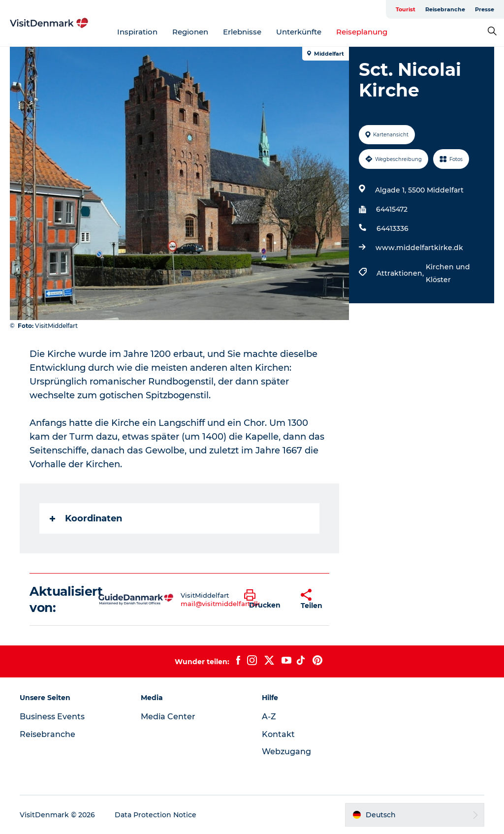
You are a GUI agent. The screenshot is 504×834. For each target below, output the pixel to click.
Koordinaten (86, 518)
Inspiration (137, 32)
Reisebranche (445, 9)
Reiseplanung (362, 32)
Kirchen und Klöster (448, 273)
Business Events (52, 717)
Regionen (190, 32)
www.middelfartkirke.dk (419, 248)
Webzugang (286, 752)
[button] (265, 600)
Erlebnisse (242, 32)
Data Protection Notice (156, 815)
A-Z (269, 717)
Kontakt (278, 734)
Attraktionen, (401, 273)
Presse (485, 9)
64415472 (392, 209)
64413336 (393, 228)
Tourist (406, 9)
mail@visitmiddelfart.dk (220, 604)
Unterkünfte (299, 32)
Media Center (168, 717)
